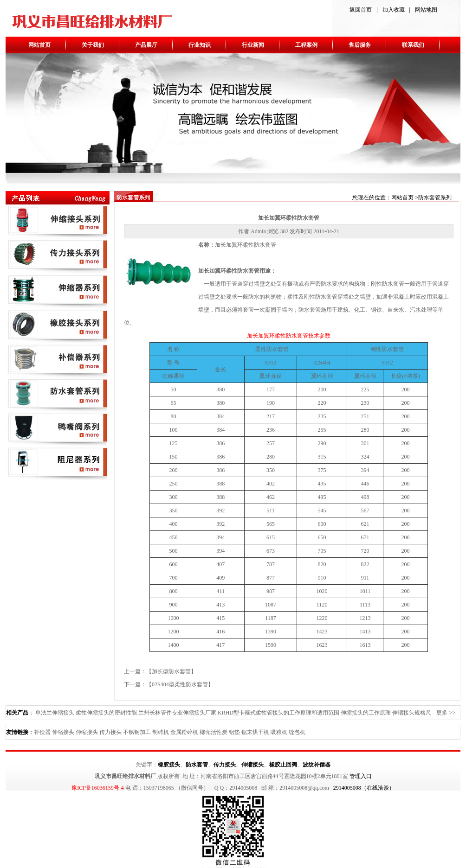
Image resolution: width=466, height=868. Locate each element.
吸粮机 (279, 732)
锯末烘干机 (255, 732)
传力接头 (110, 732)
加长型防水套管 (171, 671)
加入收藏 (394, 10)
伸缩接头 (63, 732)
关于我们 (93, 45)
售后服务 (360, 45)
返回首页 (361, 10)
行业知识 (200, 45)
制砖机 (161, 732)
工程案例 (306, 45)
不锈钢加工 (137, 732)
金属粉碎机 (184, 732)
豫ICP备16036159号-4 (98, 788)
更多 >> (446, 713)
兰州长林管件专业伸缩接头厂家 (177, 713)
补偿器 (42, 732)
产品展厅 (146, 45)
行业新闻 (253, 45)
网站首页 (39, 45)
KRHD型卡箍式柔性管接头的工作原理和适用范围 (278, 713)
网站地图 (426, 10)
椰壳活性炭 (214, 732)
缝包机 (297, 732)
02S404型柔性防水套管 (180, 684)
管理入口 (361, 776)
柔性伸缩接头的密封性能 (106, 713)
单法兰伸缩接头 (55, 713)
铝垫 (234, 732)
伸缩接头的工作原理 (366, 713)
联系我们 (413, 45)
